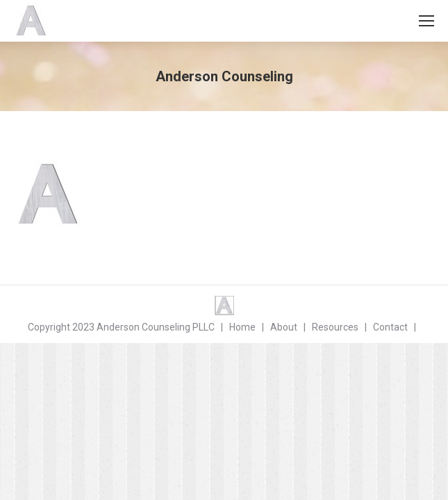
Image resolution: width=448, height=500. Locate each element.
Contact (390, 327)
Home (242, 327)
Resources (335, 327)
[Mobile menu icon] (426, 21)
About (284, 327)
